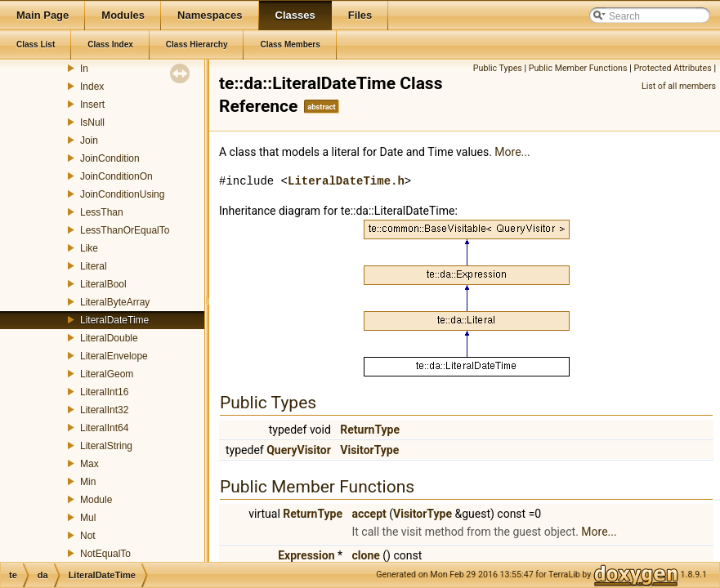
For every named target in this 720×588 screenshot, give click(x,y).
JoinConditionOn (116, 176)
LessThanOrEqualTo (125, 230)
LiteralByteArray (115, 302)
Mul (88, 518)
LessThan (102, 212)
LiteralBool (103, 284)
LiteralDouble (109, 338)
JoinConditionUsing (122, 194)
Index (92, 87)
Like (89, 248)
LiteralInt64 (104, 428)
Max (89, 464)
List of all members (679, 86)
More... (512, 152)
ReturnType (370, 430)
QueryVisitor (299, 450)
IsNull (92, 122)
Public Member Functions (578, 68)
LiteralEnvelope (114, 356)
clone (366, 555)
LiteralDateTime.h (346, 181)
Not (88, 536)
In (84, 69)
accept (369, 514)
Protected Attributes (672, 68)
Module (96, 500)
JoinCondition (110, 158)
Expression (306, 555)
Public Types (498, 68)
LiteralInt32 (104, 410)
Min (88, 482)
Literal (94, 266)
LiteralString (106, 446)
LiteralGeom (107, 374)
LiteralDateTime (114, 320)
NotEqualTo (105, 554)
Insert (92, 105)
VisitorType (369, 450)
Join (89, 140)
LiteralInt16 (104, 392)
